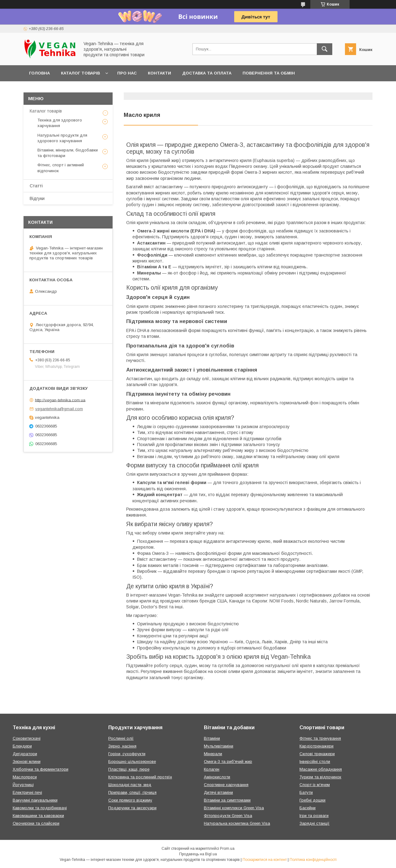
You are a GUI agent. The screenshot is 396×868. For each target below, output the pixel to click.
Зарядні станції (314, 823)
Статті (36, 186)
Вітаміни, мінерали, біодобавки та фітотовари (68, 153)
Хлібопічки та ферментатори (41, 769)
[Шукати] (325, 49)
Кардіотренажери (316, 746)
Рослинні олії (121, 738)
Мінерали (213, 754)
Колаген (212, 769)
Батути (306, 792)
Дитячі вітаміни (218, 792)
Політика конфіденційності (313, 860)
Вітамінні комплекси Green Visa (234, 808)
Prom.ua (227, 849)
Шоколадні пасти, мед (130, 785)
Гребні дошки (312, 800)
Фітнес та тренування (320, 738)
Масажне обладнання (321, 769)
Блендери (22, 746)
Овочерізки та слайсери (36, 823)
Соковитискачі (27, 738)
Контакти (159, 73)
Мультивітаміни (219, 746)
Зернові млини (27, 762)
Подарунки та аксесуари (132, 808)
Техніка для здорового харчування (60, 123)
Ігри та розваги (314, 816)
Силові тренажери (317, 754)
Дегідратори (25, 754)
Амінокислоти (217, 777)
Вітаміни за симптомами (227, 800)
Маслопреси (25, 777)
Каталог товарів (80, 73)
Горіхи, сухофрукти (127, 754)
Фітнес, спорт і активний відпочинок (61, 168)
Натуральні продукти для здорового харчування (62, 138)
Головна (39, 73)
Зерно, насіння (122, 746)
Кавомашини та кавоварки (38, 816)
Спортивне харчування (226, 785)
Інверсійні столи (315, 762)
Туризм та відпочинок (320, 777)
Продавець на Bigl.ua (198, 854)
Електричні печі (27, 792)
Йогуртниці (23, 785)
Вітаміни (212, 738)
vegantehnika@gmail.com (59, 409)
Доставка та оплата (207, 73)
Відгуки (37, 198)
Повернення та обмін (269, 73)
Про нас (127, 73)
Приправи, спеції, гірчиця (132, 792)
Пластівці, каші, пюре (129, 769)
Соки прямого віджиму (130, 800)
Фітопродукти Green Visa (228, 816)
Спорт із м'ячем (315, 785)
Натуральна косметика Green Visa (237, 823)
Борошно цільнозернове (132, 762)
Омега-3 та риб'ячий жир (228, 762)
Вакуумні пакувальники (35, 800)
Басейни (308, 808)
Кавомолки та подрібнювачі (40, 808)
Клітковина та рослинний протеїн (140, 777)
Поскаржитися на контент (265, 860)
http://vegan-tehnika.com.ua (60, 400)
